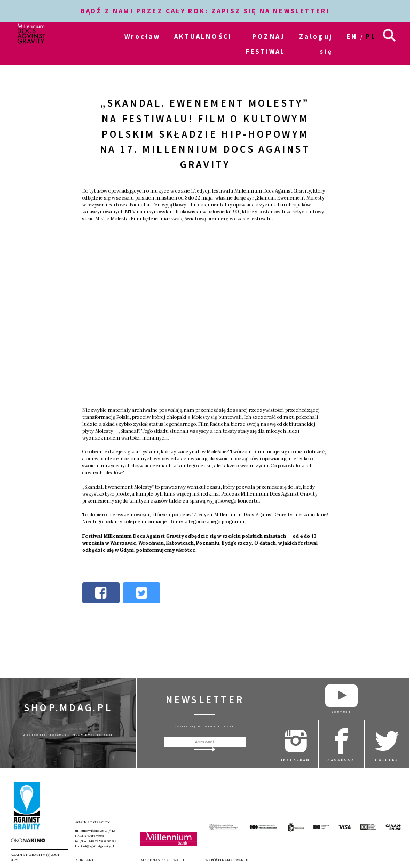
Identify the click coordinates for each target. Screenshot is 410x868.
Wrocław (142, 36)
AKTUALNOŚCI (203, 36)
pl (371, 36)
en (352, 36)
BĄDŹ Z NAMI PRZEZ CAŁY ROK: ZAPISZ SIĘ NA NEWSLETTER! (205, 11)
